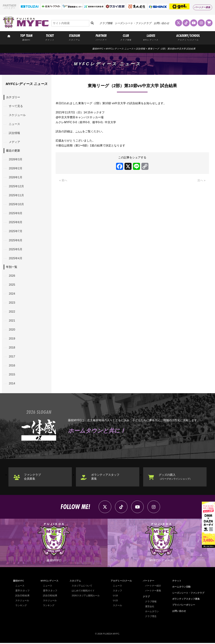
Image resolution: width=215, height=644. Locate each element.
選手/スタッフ (23, 592)
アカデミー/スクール (121, 582)
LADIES (151, 37)
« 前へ (63, 180)
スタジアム (75, 582)
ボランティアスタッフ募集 (105, 478)
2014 (12, 384)
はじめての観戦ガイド (83, 592)
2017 (12, 357)
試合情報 (15, 133)
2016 (12, 366)
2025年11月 (16, 196)
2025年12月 (16, 187)
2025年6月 (16, 241)
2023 (12, 303)
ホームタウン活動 (181, 588)
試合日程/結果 (23, 597)
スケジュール (17, 115)
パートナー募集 (202, 7)
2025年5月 (16, 250)
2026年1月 (16, 178)
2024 (12, 294)
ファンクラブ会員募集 (32, 478)
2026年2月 (16, 169)
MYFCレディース (50, 582)
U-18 (115, 597)
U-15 (115, 601)
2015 (12, 375)
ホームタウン (152, 612)
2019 (12, 339)
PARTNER (101, 37)
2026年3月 (16, 160)
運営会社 (150, 607)
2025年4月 (16, 259)
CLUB (126, 37)
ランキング (21, 606)
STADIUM (74, 37)
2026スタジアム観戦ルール (86, 597)
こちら (80, 131)
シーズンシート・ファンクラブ (133, 23)
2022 (12, 312)
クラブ (146, 598)
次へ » (201, 180)
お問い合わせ (161, 23)
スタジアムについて (82, 587)
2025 (12, 285)
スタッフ (117, 592)
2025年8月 (16, 223)
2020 (12, 330)
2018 (12, 348)
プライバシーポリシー (184, 606)
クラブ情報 (106, 23)
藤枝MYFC (98, 49)
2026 (12, 276)
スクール (117, 606)
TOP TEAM (26, 37)
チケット (177, 582)
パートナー (149, 582)
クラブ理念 (151, 617)
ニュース (15, 124)
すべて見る (16, 106)
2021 (12, 321)
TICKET (50, 37)
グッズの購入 (175, 478)
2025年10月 (16, 205)
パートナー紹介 (153, 587)
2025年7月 (16, 232)
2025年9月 (16, 214)
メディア (15, 142)
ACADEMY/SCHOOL (188, 37)
